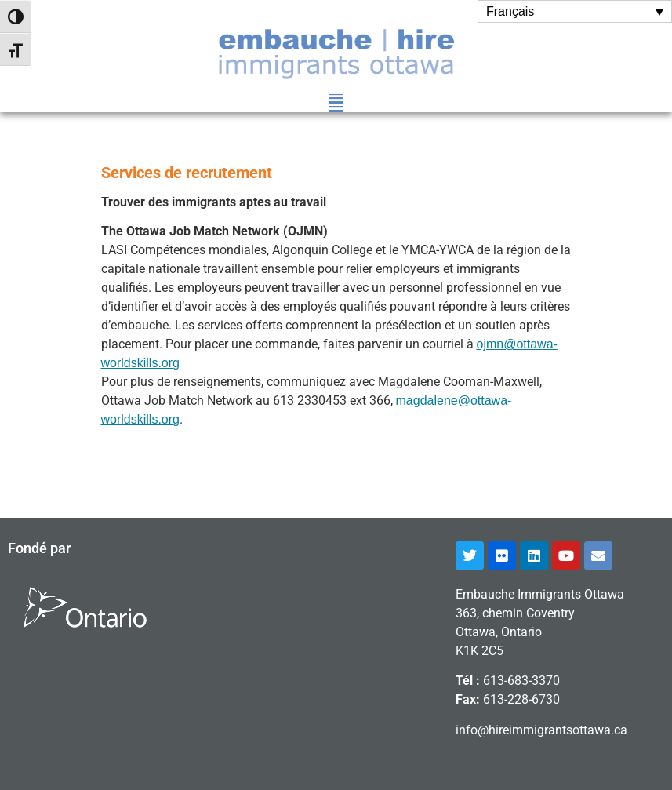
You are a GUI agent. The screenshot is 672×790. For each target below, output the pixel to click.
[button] (336, 103)
